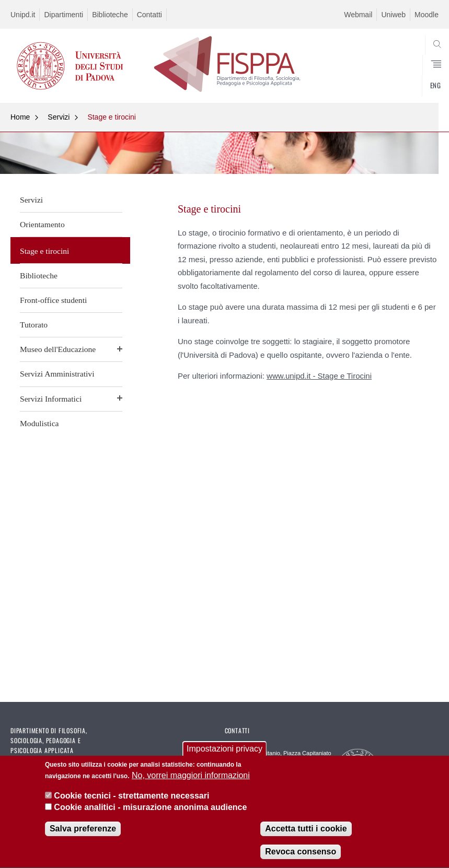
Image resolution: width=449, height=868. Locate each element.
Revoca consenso (301, 855)
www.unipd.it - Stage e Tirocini (319, 376)
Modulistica (39, 423)
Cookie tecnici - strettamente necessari (131, 799)
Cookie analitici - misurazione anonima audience (150, 810)
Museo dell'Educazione (58, 349)
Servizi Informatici (51, 399)
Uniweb (393, 15)
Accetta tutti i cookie (306, 832)
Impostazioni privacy (224, 752)
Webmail (358, 15)
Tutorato (34, 325)
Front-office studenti (53, 300)
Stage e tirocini (112, 117)
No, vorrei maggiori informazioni (191, 778)
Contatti (149, 15)
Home (20, 117)
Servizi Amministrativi (57, 374)
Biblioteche (110, 15)
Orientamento (42, 224)
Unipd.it (23, 15)
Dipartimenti (64, 15)
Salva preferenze (83, 832)
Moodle (427, 15)
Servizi (59, 117)
